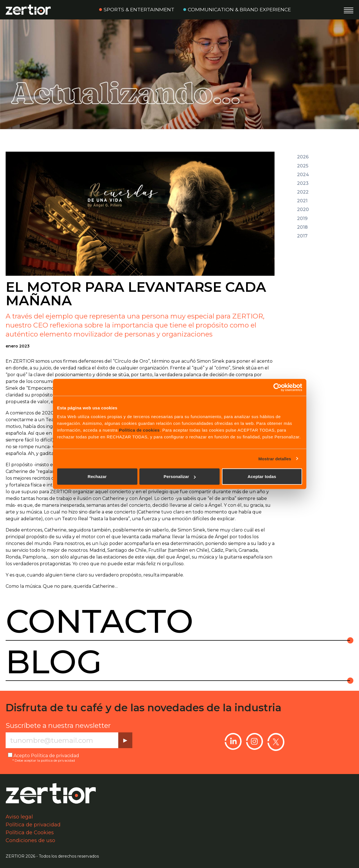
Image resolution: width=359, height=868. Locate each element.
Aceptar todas (262, 476)
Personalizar (180, 476)
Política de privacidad (55, 756)
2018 (302, 227)
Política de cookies (140, 430)
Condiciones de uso (30, 840)
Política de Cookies (30, 833)
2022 (303, 192)
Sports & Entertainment (139, 9)
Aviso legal (19, 817)
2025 (303, 166)
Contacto (100, 621)
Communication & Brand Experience (239, 9)
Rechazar (97, 476)
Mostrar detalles (275, 458)
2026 (303, 157)
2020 (303, 210)
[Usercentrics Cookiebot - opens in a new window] (277, 387)
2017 (302, 236)
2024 (303, 175)
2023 (303, 183)
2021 (302, 201)
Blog (54, 662)
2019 (302, 219)
